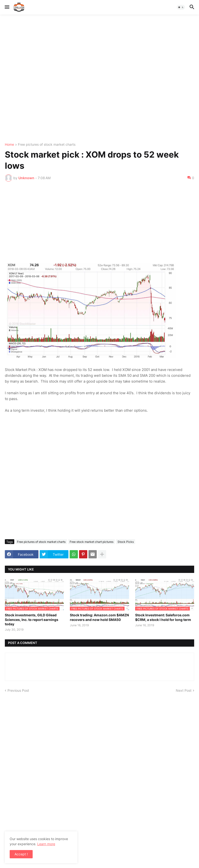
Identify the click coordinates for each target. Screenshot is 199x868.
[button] (7, 7)
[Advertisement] (99, 79)
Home (9, 145)
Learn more (46, 844)
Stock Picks (126, 542)
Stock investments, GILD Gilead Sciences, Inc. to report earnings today (32, 619)
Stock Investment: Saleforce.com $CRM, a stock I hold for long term (163, 617)
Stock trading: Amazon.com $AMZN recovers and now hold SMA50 (99, 617)
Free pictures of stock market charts (47, 145)
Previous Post (18, 690)
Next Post (184, 690)
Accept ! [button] (21, 854)
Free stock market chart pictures (92, 542)
